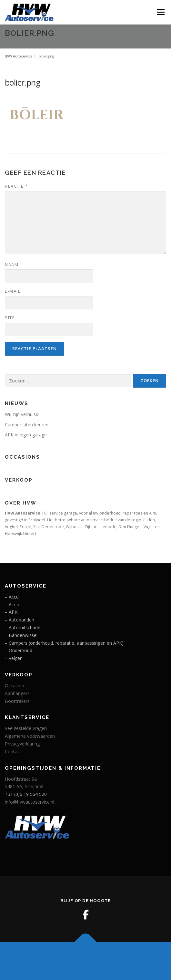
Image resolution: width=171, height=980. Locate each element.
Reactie (16, 186)
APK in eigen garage (26, 435)
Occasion (15, 686)
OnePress (115, 957)
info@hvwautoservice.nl (30, 802)
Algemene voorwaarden (30, 736)
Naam (12, 265)
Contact (13, 751)
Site (10, 318)
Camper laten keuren (27, 425)
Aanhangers (17, 693)
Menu (160, 12)
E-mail (13, 291)
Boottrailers (17, 701)
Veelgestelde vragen (26, 728)
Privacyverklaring (22, 744)
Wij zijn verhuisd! (22, 414)
